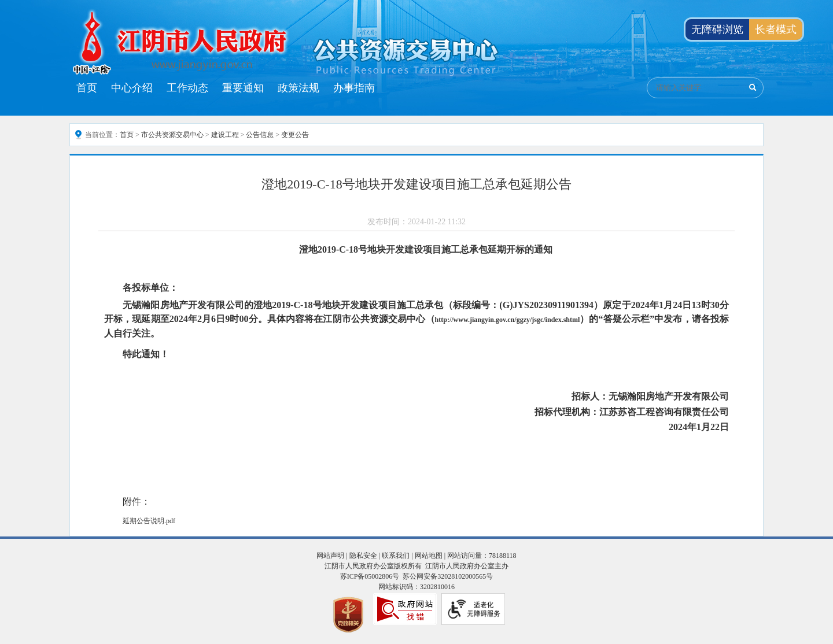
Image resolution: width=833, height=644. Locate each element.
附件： (137, 501)
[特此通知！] (417, 354)
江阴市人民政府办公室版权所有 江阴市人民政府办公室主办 (417, 566)
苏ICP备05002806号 (370, 576)
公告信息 (260, 135)
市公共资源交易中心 (172, 135)
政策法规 (298, 88)
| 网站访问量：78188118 (480, 556)
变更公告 (295, 135)
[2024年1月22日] (417, 427)
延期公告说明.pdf (149, 521)
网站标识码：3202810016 (417, 587)
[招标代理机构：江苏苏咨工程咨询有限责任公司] (417, 412)
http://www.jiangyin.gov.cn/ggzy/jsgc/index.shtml (508, 320)
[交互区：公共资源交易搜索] (705, 88)
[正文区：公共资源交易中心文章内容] (417, 346)
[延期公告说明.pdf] (417, 521)
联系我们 (396, 556)
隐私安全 (363, 556)
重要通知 (243, 88)
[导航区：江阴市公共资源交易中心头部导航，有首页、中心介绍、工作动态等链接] (226, 88)
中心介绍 (132, 88)
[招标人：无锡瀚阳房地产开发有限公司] (417, 397)
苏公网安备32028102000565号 (448, 576)
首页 (87, 88)
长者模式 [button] (776, 29)
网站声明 (330, 556)
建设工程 (225, 135)
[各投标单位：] (417, 288)
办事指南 (354, 88)
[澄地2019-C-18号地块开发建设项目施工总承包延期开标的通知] (417, 250)
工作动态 (187, 88)
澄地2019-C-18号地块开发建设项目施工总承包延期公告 (416, 184)
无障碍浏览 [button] (717, 29)
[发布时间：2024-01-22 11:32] (417, 222)
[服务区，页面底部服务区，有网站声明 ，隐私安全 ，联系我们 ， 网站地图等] (417, 590)
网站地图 (429, 556)
